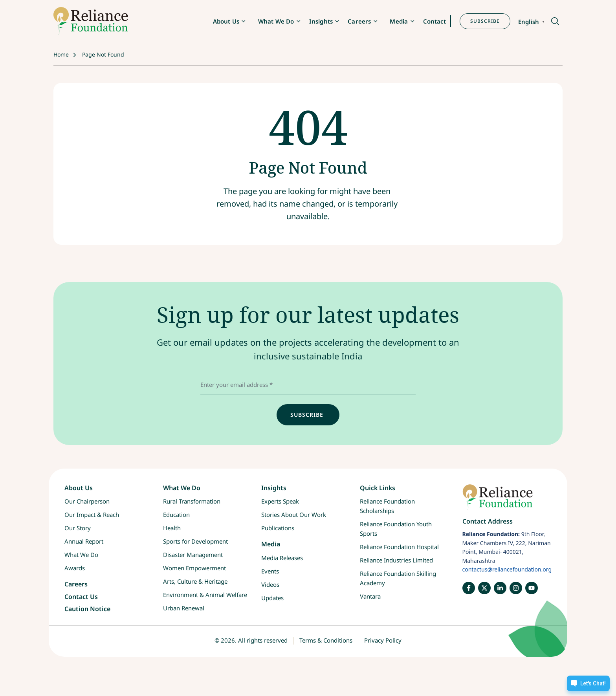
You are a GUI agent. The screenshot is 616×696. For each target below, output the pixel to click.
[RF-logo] (91, 21)
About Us (226, 21)
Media (399, 21)
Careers (359, 21)
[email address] (308, 385)
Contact (435, 21)
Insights (321, 21)
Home (61, 54)
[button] (555, 22)
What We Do (276, 21)
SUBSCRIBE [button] (485, 21)
